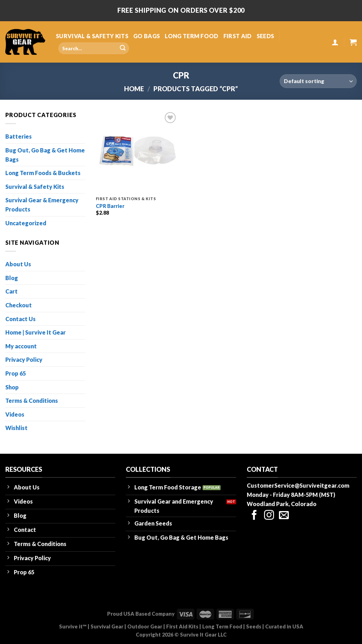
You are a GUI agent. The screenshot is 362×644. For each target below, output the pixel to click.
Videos (15, 414)
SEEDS (265, 36)
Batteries (19, 136)
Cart (11, 291)
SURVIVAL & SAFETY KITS (92, 36)
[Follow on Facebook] (254, 516)
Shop (12, 387)
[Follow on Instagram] (269, 516)
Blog (12, 278)
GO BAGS (147, 36)
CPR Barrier (110, 206)
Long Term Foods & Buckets (43, 173)
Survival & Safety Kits (35, 187)
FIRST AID (238, 36)
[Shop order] (318, 81)
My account (21, 346)
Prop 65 (16, 373)
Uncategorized (26, 223)
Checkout (19, 305)
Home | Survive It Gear (36, 332)
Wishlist (16, 428)
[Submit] (123, 48)
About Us (18, 264)
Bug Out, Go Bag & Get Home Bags (45, 155)
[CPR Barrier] (137, 152)
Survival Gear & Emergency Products (42, 205)
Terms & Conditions (32, 401)
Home (134, 89)
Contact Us (21, 319)
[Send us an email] (284, 516)
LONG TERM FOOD (191, 36)
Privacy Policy (24, 359)
